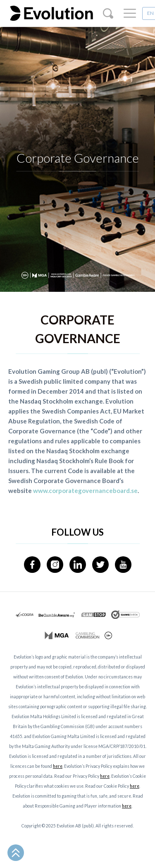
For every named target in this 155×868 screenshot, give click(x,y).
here (58, 766)
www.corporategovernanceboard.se (85, 491)
